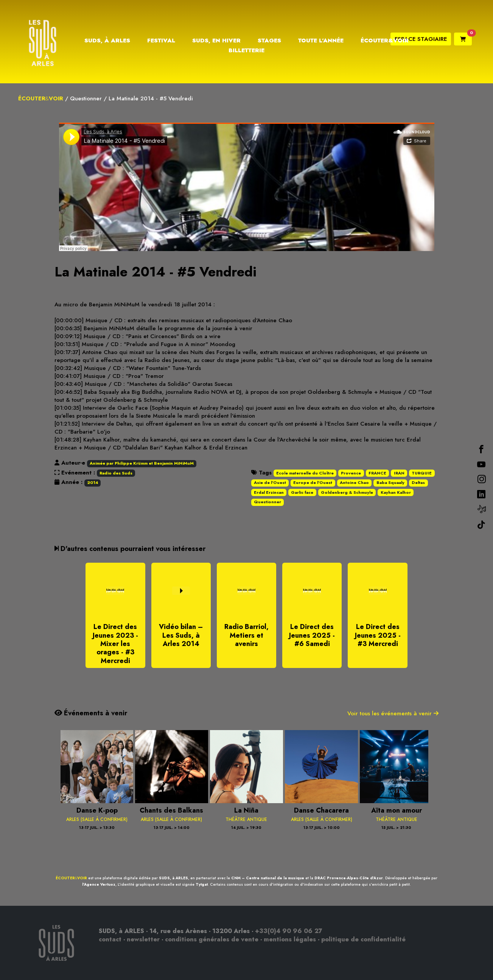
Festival (161, 41)
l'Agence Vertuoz (99, 884)
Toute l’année (321, 41)
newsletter (143, 939)
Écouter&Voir (385, 41)
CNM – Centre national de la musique (268, 878)
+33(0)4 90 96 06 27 (289, 931)
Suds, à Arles (107, 41)
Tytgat (202, 884)
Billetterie (246, 50)
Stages (269, 41)
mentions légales (290, 939)
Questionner (86, 98)
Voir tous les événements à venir (393, 713)
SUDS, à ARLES (173, 878)
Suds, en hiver (216, 41)
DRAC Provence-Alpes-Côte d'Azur (349, 878)
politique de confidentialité (363, 939)
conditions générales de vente (212, 939)
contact (110, 939)
